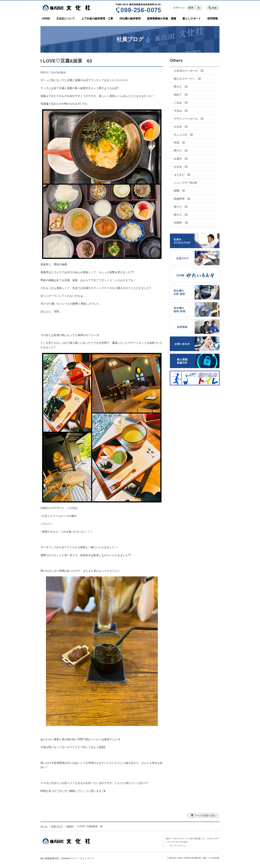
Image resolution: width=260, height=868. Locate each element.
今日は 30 (181, 111)
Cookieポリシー (70, 858)
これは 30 (181, 103)
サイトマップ (87, 858)
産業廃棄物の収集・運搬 (162, 19)
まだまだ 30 (182, 175)
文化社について (66, 19)
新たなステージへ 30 (187, 79)
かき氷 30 (181, 127)
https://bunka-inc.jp (178, 846)
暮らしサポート (192, 19)
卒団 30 (179, 143)
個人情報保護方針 (50, 858)
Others (176, 60)
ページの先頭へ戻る (205, 815)
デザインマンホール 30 (189, 119)
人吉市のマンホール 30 (189, 71)
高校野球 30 (182, 199)
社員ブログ (57, 826)
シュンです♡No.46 (185, 183)
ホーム (44, 826)
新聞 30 (179, 191)
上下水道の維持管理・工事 (97, 19)
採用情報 (213, 19)
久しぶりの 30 (183, 135)
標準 (191, 8)
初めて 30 (181, 95)
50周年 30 (181, 223)
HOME (46, 19)
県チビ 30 (181, 87)
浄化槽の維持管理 (130, 19)
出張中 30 (181, 159)
